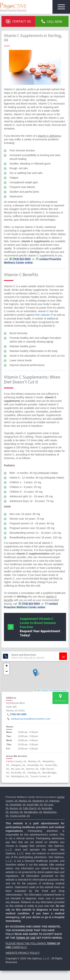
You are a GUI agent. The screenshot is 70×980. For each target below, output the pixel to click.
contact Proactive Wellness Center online (33, 261)
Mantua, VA (25, 801)
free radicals (42, 315)
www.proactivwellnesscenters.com (31, 719)
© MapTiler (45, 691)
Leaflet (37, 691)
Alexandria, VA (40, 801)
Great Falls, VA (35, 804)
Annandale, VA (18, 804)
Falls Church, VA (32, 808)
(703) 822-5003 (18, 714)
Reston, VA (16, 808)
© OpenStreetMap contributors (58, 691)
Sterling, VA (16, 812)
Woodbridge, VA (33, 812)
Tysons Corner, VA (20, 816)
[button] (35, 673)
